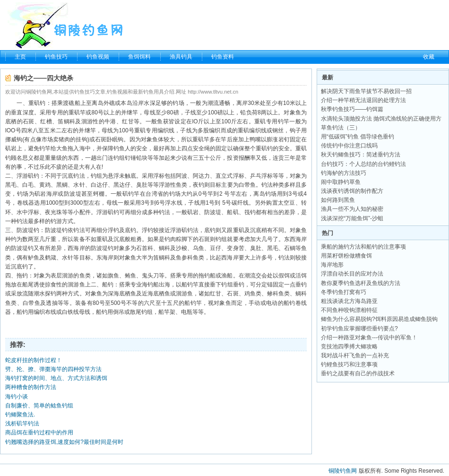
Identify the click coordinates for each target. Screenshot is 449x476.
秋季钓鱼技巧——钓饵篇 (352, 109)
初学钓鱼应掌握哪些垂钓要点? (359, 329)
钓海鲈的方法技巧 (344, 173)
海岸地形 (332, 265)
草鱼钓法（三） (341, 128)
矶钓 (40, 103)
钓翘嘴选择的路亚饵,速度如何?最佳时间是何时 (64, 442)
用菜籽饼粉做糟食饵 (346, 256)
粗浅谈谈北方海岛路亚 (349, 301)
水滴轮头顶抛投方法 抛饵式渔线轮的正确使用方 (381, 119)
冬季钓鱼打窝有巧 (344, 292)
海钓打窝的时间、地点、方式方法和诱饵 (56, 378)
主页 (20, 57)
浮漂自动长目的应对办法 (352, 274)
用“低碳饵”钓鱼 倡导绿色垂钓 (358, 137)
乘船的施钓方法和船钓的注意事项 (363, 247)
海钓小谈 (17, 397)
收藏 (429, 57)
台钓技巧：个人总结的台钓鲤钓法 (363, 164)
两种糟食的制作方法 (31, 387)
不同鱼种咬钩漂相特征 (349, 310)
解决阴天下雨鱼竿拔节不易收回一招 (366, 91)
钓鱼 (119, 148)
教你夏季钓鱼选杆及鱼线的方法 (361, 283)
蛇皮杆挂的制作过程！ (34, 360)
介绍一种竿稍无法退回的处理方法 (363, 100)
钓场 (178, 103)
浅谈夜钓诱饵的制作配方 (352, 191)
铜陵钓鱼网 (343, 471)
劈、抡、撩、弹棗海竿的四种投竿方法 (53, 369)
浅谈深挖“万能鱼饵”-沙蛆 (352, 218)
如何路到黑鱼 (338, 200)
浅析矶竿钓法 (22, 424)
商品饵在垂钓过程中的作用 (39, 433)
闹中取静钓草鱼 (341, 182)
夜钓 (199, 185)
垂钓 (239, 285)
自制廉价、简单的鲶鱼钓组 (39, 406)
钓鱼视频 (98, 57)
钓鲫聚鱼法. (20, 415)
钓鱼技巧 (56, 57)
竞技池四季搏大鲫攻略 (349, 346)
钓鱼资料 (223, 57)
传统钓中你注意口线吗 (349, 146)
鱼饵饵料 (139, 57)
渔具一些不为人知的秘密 (352, 209)
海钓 (147, 285)
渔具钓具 (181, 57)
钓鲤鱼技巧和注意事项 (349, 364)
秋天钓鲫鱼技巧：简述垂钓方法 (361, 155)
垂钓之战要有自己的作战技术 (358, 373)
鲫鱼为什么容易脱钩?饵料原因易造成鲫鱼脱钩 (379, 319)
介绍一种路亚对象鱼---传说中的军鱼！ (369, 338)
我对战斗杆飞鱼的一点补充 (355, 355)
